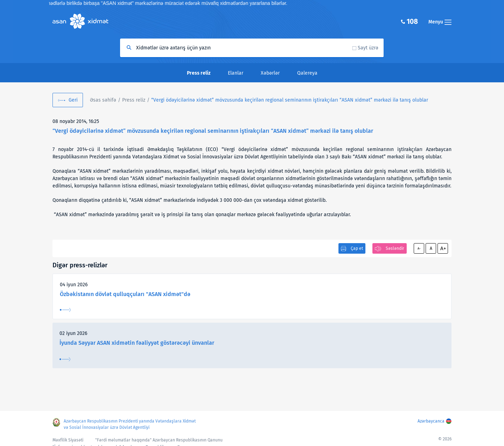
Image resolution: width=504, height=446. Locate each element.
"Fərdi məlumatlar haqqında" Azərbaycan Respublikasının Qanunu (159, 440)
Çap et (357, 248)
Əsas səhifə (103, 100)
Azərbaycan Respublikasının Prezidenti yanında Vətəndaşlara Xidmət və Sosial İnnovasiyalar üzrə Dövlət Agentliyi (130, 424)
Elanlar (236, 73)
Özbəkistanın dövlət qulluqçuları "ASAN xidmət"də (125, 294)
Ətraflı (65, 310)
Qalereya (307, 73)
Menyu (440, 22)
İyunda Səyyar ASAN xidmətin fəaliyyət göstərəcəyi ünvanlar (137, 343)
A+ (443, 248)
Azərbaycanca (431, 421)
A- (419, 248)
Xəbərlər (270, 73)
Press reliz (134, 100)
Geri (73, 100)
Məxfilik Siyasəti (68, 440)
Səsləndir (395, 248)
